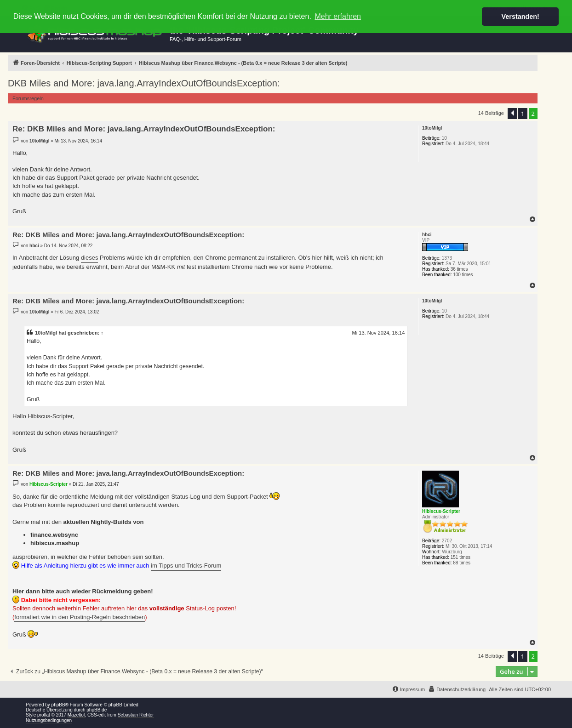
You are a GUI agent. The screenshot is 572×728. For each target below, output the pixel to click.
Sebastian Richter (136, 715)
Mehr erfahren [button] (338, 16)
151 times (460, 557)
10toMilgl (46, 333)
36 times (459, 269)
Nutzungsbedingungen (49, 720)
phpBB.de (97, 710)
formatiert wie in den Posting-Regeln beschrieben (80, 617)
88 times (462, 563)
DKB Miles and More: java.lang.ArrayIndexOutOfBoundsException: (144, 83)
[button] (512, 114)
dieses (90, 258)
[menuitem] (457, 689)
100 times (463, 275)
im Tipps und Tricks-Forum (186, 566)
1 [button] (523, 114)
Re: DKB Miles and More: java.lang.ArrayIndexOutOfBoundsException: (144, 129)
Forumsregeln (28, 98)
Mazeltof (76, 715)
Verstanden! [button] (521, 17)
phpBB (58, 705)
